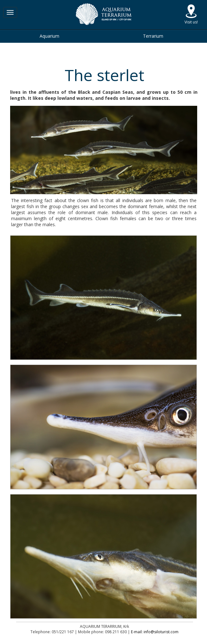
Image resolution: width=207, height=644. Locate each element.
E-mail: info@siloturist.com (155, 632)
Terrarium (153, 36)
